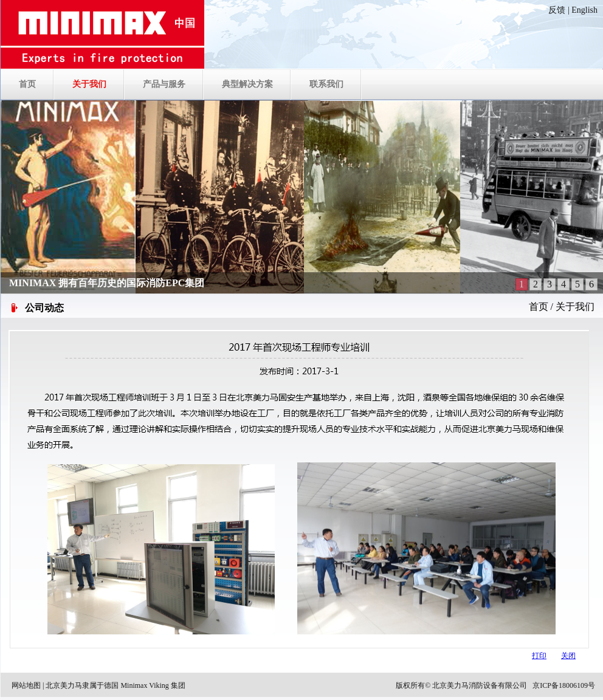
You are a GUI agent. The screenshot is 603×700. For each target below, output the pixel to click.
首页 (539, 307)
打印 (539, 656)
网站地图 (26, 685)
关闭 (568, 656)
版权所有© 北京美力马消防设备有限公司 (461, 685)
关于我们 (575, 307)
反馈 (557, 10)
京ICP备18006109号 (564, 685)
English (584, 10)
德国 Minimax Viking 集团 (144, 685)
